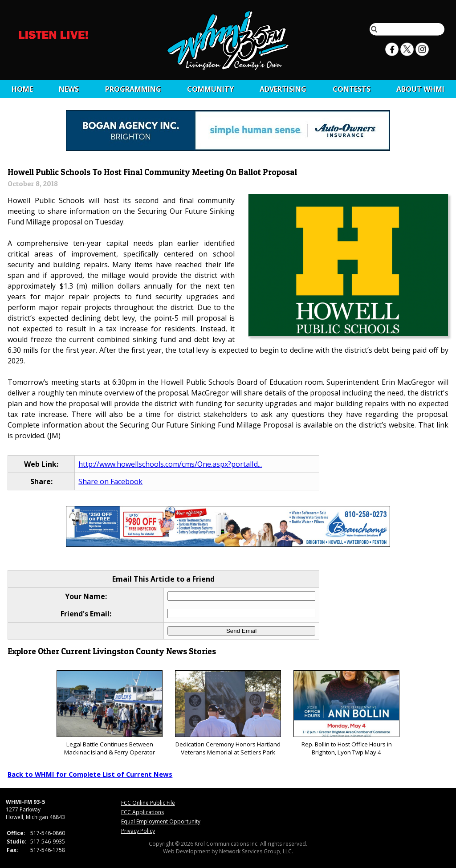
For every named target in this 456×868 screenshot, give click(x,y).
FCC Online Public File (148, 803)
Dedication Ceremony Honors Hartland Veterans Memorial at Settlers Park (228, 713)
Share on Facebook (110, 481)
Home (22, 89)
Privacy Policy (138, 831)
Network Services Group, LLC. (256, 851)
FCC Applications (142, 812)
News (69, 89)
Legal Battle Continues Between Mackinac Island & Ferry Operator (109, 713)
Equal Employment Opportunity (161, 821)
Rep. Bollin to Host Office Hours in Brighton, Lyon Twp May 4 (346, 713)
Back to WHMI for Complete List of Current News (90, 774)
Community (210, 89)
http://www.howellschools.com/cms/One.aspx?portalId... (170, 464)
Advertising (283, 89)
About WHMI (420, 89)
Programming (133, 89)
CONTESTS (352, 89)
